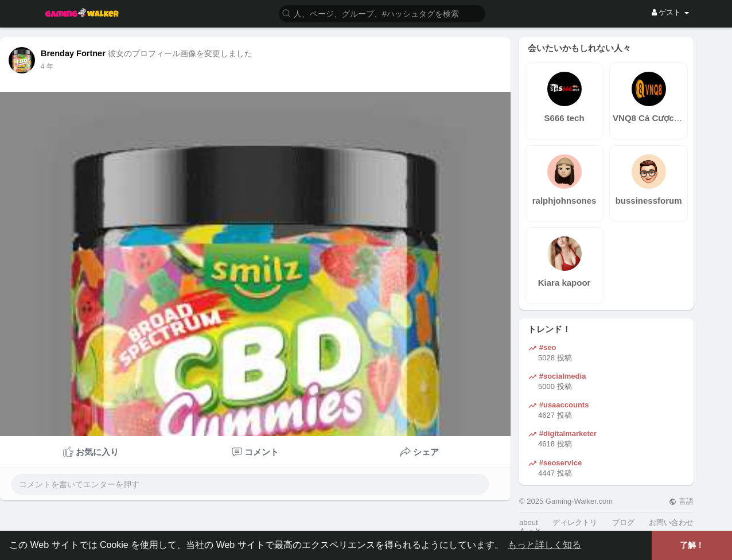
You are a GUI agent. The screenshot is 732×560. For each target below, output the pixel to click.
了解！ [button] (692, 545)
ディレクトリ (575, 522)
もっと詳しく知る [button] (544, 545)
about (529, 522)
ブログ (623, 522)
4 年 (47, 67)
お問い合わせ (671, 522)
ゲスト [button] (670, 12)
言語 (681, 501)
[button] (382, 13)
